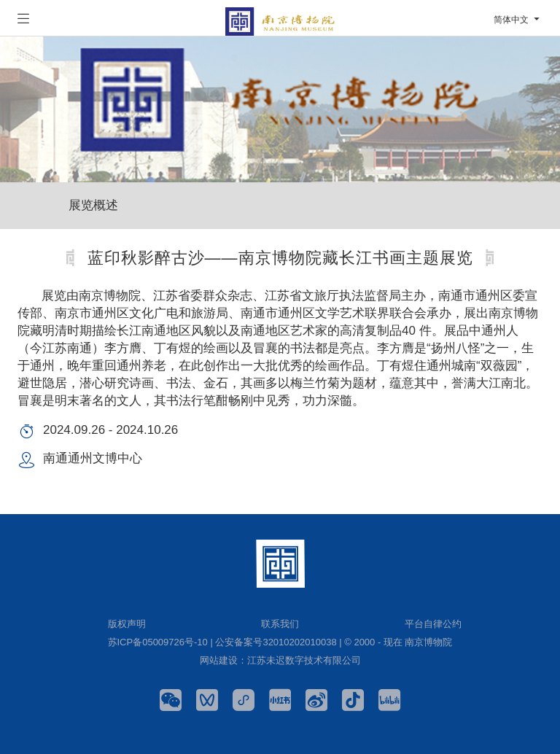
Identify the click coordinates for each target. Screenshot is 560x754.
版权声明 (127, 624)
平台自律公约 (433, 624)
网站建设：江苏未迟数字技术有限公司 (280, 660)
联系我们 (280, 624)
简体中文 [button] (518, 20)
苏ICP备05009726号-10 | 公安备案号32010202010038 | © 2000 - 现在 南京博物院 (280, 642)
